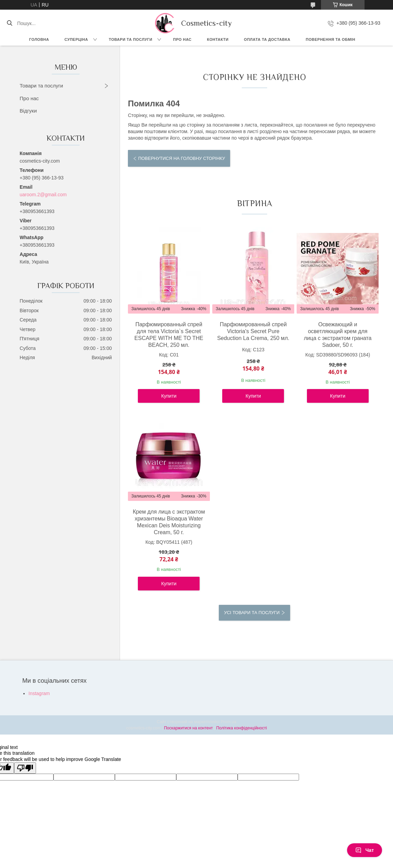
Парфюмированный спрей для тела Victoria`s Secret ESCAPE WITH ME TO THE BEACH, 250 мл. (169, 335)
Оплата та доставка (267, 39)
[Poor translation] (25, 768)
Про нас (182, 39)
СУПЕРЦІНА (76, 39)
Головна (39, 39)
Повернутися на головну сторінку (182, 158)
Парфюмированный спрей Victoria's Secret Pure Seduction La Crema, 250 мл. (253, 331)
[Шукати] (9, 23)
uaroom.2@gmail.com (43, 195)
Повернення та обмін (331, 39)
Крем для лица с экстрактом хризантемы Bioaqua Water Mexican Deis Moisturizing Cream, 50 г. (169, 522)
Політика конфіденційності (241, 728)
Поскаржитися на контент (188, 728)
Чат (365, 850)
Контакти (218, 39)
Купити (169, 396)
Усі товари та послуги (252, 613)
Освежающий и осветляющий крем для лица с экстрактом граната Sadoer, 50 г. (338, 335)
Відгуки (28, 111)
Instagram (39, 693)
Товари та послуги (130, 39)
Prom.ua (229, 722)
